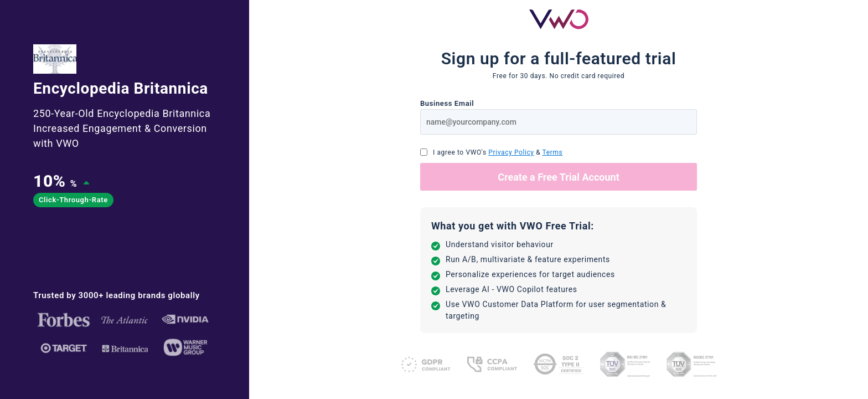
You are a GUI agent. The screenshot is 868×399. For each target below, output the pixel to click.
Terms (553, 152)
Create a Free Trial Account (559, 177)
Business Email (447, 103)
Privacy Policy (511, 152)
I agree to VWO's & (498, 152)
